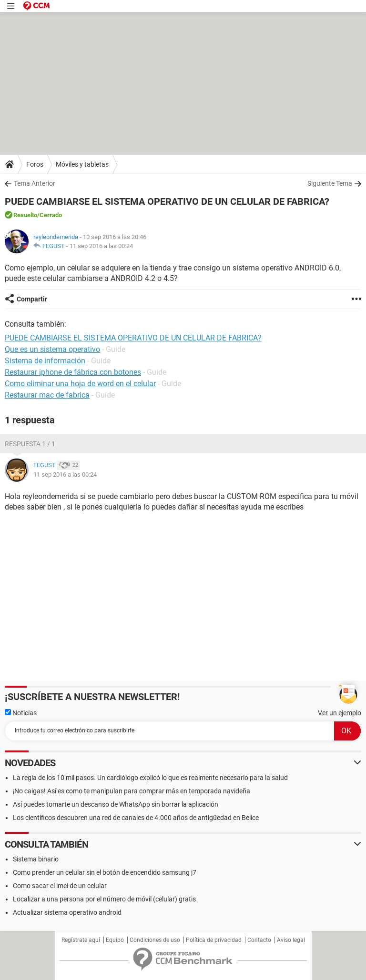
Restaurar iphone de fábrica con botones (73, 372)
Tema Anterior (35, 183)
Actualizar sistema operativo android (67, 912)
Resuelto (25, 215)
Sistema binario (36, 859)
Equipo (115, 940)
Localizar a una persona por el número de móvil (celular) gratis (104, 899)
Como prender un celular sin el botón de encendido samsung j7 (105, 872)
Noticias (21, 713)
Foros (35, 164)
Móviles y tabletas (82, 164)
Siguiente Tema (330, 183)
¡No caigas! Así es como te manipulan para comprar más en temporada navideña (132, 791)
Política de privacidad (214, 940)
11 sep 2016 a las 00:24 (101, 246)
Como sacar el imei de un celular (60, 886)
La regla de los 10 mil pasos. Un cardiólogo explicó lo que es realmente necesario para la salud (150, 778)
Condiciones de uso (155, 940)
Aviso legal (291, 940)
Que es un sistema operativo (52, 349)
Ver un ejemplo (340, 713)
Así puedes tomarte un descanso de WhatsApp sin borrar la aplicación (116, 804)
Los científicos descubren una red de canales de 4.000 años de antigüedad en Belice (136, 818)
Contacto (259, 940)
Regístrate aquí (81, 940)
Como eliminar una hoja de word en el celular (80, 384)
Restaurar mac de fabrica (47, 395)
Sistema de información (45, 361)
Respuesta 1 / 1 (30, 444)
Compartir (32, 299)
